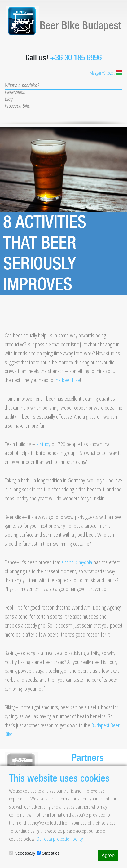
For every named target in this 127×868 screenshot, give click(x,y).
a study (43, 444)
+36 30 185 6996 (76, 58)
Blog (9, 99)
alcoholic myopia (77, 562)
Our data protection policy (60, 839)
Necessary (22, 853)
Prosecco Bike (17, 106)
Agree (108, 855)
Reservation (15, 93)
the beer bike (67, 380)
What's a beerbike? (22, 86)
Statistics (48, 853)
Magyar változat (106, 73)
